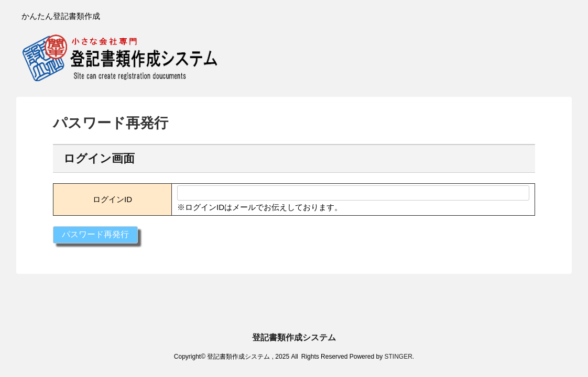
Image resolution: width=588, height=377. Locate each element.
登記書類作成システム (294, 301)
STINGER (398, 320)
